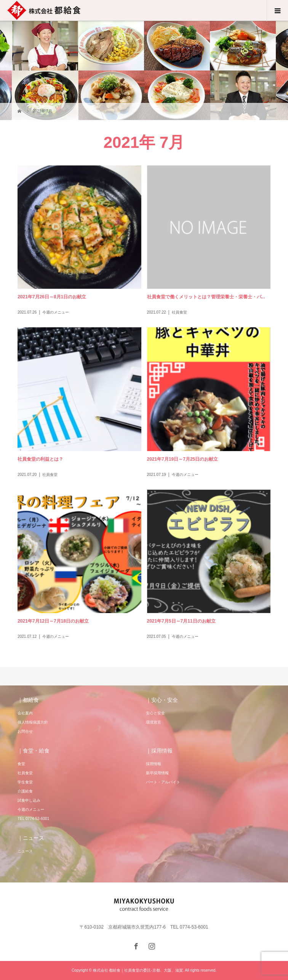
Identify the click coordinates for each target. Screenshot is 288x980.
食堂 (21, 764)
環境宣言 (154, 722)
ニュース (25, 851)
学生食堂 (25, 782)
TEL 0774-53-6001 (33, 819)
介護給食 (25, 791)
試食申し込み (29, 800)
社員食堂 (25, 773)
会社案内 (25, 713)
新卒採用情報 (157, 773)
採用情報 (154, 764)
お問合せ (25, 731)
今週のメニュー (31, 809)
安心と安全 (155, 713)
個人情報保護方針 (33, 722)
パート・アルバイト (163, 782)
